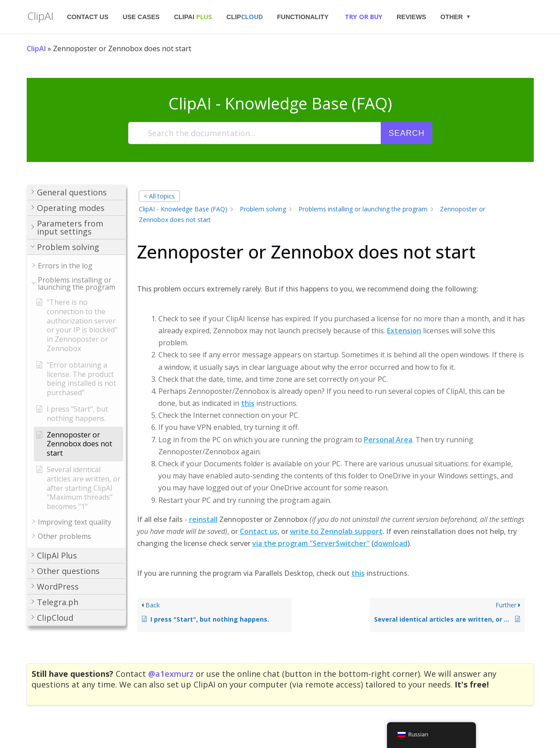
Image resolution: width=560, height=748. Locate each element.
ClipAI (193, 17)
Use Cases (141, 17)
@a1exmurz (171, 674)
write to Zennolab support (336, 531)
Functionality (303, 17)
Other (451, 17)
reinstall (203, 519)
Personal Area (388, 440)
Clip (245, 17)
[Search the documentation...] (255, 133)
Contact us (87, 17)
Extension (404, 331)
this (248, 403)
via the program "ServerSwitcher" (311, 543)
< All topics (159, 196)
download (391, 543)
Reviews (411, 17)
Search (406, 133)
